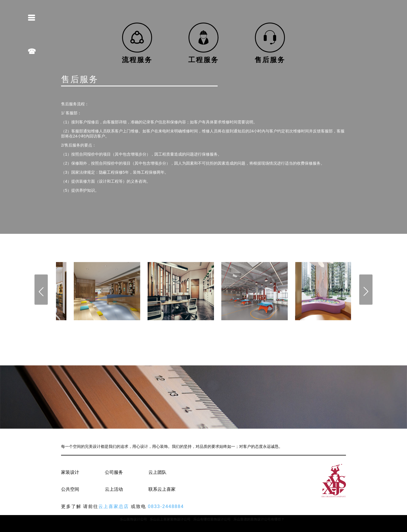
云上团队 (157, 472)
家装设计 (70, 472)
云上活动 (114, 489)
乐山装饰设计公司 (133, 519)
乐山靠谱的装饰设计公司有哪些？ (259, 519)
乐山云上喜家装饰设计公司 (170, 519)
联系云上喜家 (162, 489)
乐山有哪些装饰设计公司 (212, 519)
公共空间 (70, 489)
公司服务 (114, 472)
